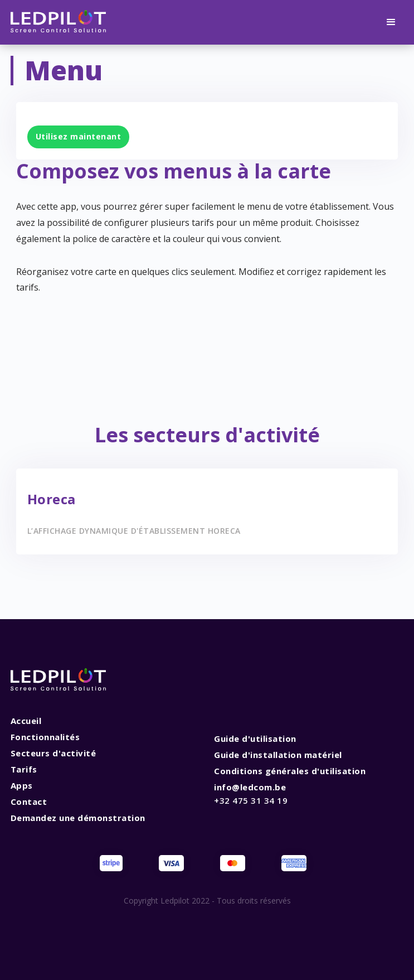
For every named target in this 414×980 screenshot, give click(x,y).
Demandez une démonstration (78, 818)
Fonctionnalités (45, 737)
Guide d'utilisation (255, 738)
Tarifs (24, 769)
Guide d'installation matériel (278, 755)
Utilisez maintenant (79, 136)
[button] (391, 22)
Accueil (26, 721)
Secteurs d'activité (53, 753)
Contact (29, 802)
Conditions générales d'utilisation (290, 771)
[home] (59, 22)
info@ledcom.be (251, 794)
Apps (22, 785)
